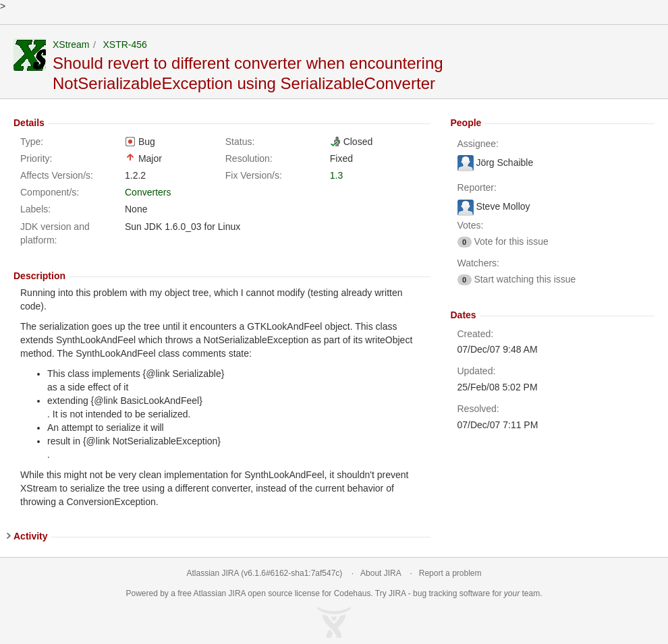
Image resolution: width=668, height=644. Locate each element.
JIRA (237, 593)
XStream (71, 45)
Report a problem (450, 573)
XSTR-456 (124, 45)
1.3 (336, 175)
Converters (148, 192)
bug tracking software (451, 593)
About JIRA (381, 573)
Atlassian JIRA (213, 573)
